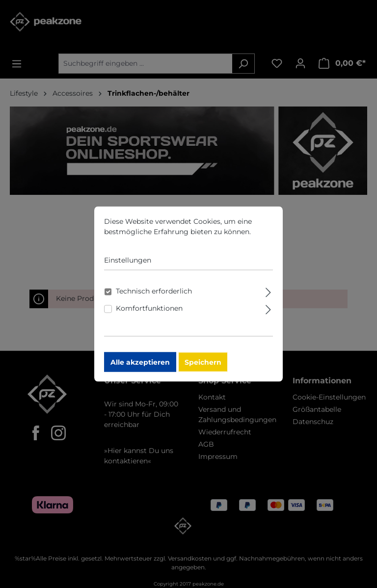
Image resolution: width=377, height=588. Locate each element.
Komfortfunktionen (149, 313)
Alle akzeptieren (140, 367)
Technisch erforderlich (154, 295)
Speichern (203, 367)
